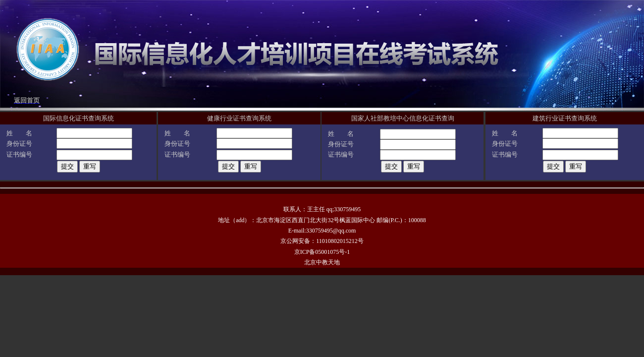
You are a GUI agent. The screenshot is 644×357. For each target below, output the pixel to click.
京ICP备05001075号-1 (322, 252)
